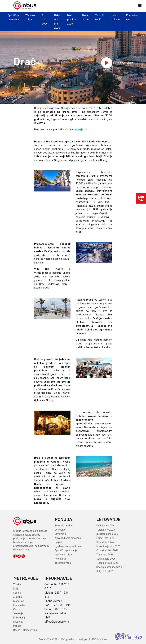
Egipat (58, 542)
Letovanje (60, 530)
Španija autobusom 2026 (110, 567)
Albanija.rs (80, 130)
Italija (16, 589)
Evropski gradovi (64, 526)
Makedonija (20, 618)
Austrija (18, 597)
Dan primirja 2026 (71, 20)
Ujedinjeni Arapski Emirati (69, 546)
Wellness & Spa (63, 555)
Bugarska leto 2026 (107, 534)
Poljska (17, 626)
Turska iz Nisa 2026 (107, 563)
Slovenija (18, 614)
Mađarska (19, 601)
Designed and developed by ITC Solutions (84, 639)
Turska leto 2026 (106, 530)
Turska (17, 585)
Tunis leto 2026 (105, 555)
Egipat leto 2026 (105, 538)
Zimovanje (61, 534)
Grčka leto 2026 (105, 526)
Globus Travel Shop (50, 639)
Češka (17, 609)
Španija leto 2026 (106, 559)
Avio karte (60, 559)
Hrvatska (18, 622)
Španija (17, 593)
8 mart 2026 (45, 20)
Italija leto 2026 (105, 571)
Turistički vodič (63, 563)
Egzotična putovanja (66, 551)
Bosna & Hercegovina (25, 630)
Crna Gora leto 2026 (107, 551)
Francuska (19, 605)
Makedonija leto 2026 (108, 546)
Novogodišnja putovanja (68, 538)
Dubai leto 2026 (105, 542)
